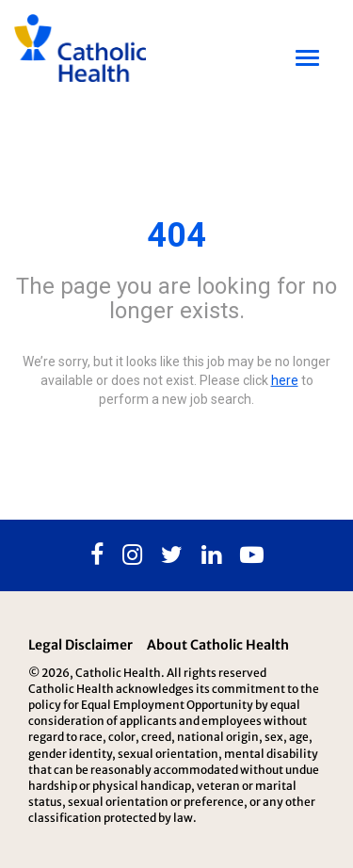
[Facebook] (97, 555)
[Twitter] (172, 555)
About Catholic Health (218, 645)
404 (176, 235)
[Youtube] (252, 555)
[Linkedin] (211, 555)
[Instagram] (132, 555)
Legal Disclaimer (80, 645)
